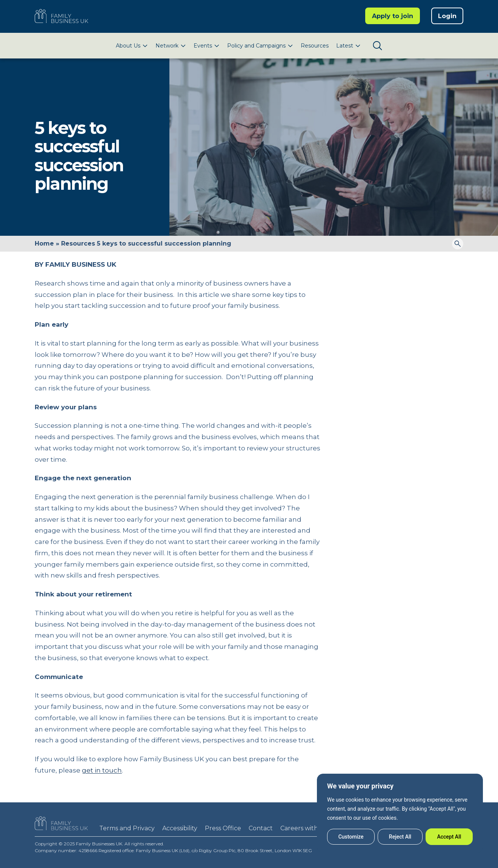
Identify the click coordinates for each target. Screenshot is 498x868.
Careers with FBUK (309, 828)
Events (203, 46)
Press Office (223, 828)
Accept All (449, 837)
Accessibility (180, 828)
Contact (261, 828)
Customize (351, 837)
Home (44, 244)
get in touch (102, 770)
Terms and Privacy (127, 828)
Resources (315, 46)
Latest (345, 46)
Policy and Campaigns (256, 46)
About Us (128, 46)
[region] (400, 813)
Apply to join (393, 16)
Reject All (400, 837)
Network (167, 46)
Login (447, 16)
